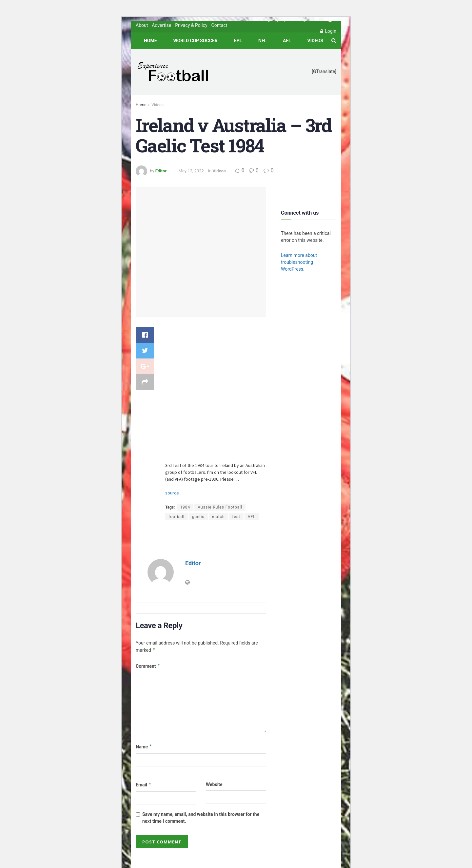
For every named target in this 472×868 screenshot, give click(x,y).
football (177, 517)
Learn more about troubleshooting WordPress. (299, 262)
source (172, 493)
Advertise (161, 25)
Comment (148, 666)
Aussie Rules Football (220, 507)
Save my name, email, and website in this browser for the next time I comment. (201, 818)
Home (150, 41)
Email (144, 785)
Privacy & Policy (191, 25)
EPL (238, 41)
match (218, 517)
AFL (287, 41)
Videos (315, 41)
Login (328, 31)
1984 (185, 507)
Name (144, 747)
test (236, 517)
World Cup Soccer (195, 41)
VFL (252, 517)
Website (214, 784)
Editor (161, 171)
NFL (262, 41)
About (142, 25)
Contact (219, 25)
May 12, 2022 (191, 171)
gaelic (198, 517)
